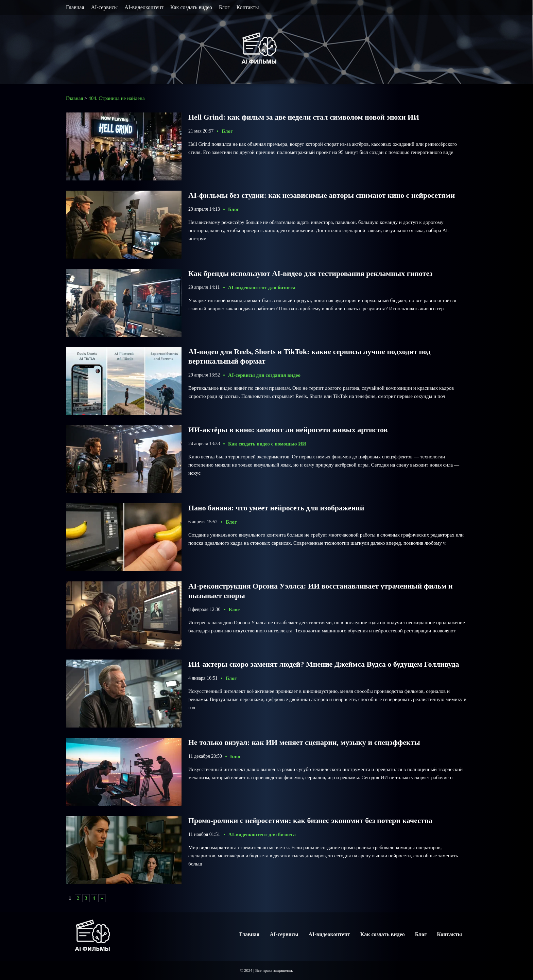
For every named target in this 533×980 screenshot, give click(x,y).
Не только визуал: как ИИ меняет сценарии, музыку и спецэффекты (304, 742)
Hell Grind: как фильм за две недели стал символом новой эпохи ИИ (304, 117)
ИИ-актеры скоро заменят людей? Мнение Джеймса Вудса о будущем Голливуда (324, 664)
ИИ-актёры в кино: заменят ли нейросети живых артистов (288, 430)
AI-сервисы (105, 7)
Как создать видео (191, 7)
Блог (224, 7)
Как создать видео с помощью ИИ (267, 444)
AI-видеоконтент (144, 7)
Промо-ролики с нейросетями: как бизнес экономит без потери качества (310, 820)
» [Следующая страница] (102, 898)
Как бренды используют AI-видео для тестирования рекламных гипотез (310, 273)
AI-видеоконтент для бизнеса (262, 287)
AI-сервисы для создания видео (264, 375)
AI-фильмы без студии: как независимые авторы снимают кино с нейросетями (322, 195)
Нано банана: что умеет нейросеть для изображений (276, 508)
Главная (75, 7)
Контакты (248, 7)
